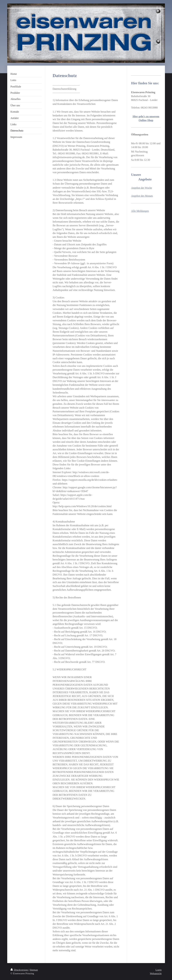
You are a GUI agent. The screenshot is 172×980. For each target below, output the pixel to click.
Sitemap (34, 970)
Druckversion (19, 970)
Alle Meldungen (140, 211)
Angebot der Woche (142, 188)
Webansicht (156, 973)
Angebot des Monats (142, 196)
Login (159, 970)
